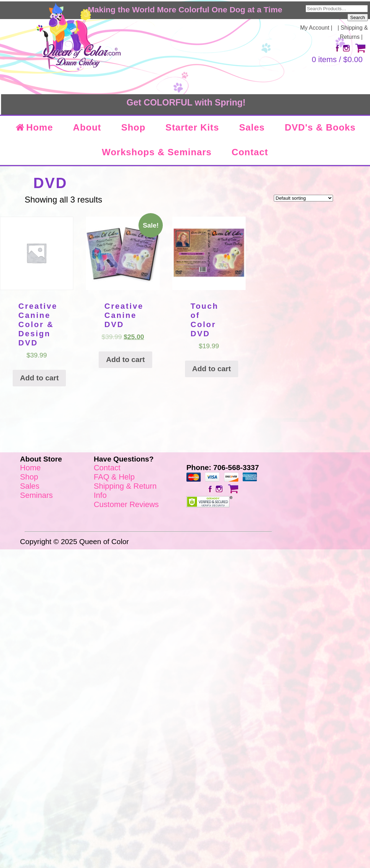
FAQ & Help (114, 477)
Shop (133, 127)
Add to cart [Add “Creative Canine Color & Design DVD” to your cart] (39, 378)
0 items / (337, 59)
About (87, 127)
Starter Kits (192, 127)
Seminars (36, 495)
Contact (250, 152)
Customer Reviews (126, 504)
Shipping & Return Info (125, 491)
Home (34, 127)
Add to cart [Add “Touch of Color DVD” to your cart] (211, 369)
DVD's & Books (320, 127)
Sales (252, 127)
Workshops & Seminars (157, 152)
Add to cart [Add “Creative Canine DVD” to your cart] (125, 359)
